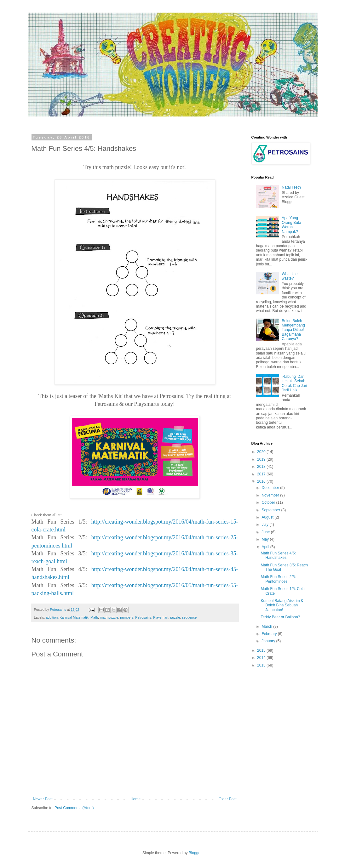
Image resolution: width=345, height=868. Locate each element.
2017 (262, 474)
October (269, 502)
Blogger (195, 853)
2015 (262, 650)
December (271, 488)
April (266, 547)
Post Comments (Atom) (74, 808)
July (265, 525)
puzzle (175, 617)
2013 (262, 665)
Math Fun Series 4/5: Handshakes (278, 555)
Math (94, 617)
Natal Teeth (291, 187)
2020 (262, 452)
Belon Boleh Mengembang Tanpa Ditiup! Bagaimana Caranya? (293, 330)
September (271, 510)
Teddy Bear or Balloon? (280, 617)
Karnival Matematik (74, 617)
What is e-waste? (290, 276)
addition (52, 617)
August (268, 517)
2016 (262, 481)
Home (135, 799)
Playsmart (161, 617)
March (267, 627)
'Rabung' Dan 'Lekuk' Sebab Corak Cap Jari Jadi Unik (294, 383)
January (269, 641)
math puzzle (109, 617)
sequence (189, 617)
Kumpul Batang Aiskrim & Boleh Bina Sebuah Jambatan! (282, 605)
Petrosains (143, 617)
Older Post (228, 799)
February (270, 634)
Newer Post (43, 799)
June (266, 532)
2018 (262, 467)
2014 (262, 658)
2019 (262, 459)
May (266, 539)
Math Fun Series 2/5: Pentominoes (278, 579)
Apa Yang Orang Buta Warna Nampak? (291, 225)
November (271, 495)
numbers (127, 617)
